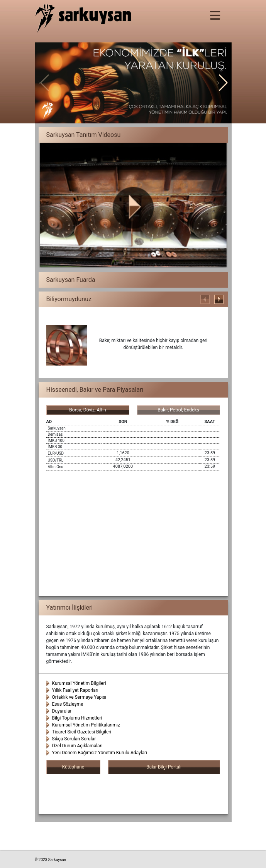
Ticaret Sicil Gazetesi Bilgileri (82, 732)
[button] (223, 83)
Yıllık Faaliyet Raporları (75, 690)
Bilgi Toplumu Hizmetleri (77, 718)
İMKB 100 (56, 441)
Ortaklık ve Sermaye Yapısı (79, 697)
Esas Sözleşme (68, 704)
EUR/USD (56, 453)
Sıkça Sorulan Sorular (74, 739)
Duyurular (62, 711)
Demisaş (55, 434)
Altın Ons (56, 467)
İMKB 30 (55, 447)
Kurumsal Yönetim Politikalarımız (86, 725)
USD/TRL (56, 460)
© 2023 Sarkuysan (51, 860)
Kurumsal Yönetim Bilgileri (79, 683)
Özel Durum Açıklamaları (77, 746)
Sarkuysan (57, 428)
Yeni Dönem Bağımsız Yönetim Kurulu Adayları (100, 753)
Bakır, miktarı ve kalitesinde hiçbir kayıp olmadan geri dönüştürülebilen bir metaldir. (153, 344)
